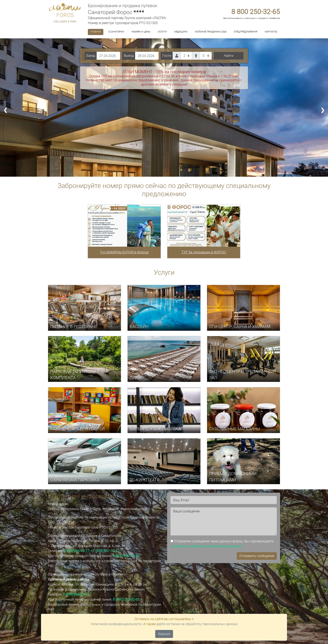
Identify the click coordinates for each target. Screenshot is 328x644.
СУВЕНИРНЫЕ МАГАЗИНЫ (235, 429)
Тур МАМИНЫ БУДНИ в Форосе (124, 252)
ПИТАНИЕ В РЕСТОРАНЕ (73, 327)
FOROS (65, 15)
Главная (95, 32)
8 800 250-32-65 (256, 12)
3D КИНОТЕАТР (145, 480)
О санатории (116, 32)
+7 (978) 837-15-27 (105, 551)
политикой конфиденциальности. (117, 624)
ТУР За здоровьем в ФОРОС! (204, 252)
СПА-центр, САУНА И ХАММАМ (240, 327)
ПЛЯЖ (136, 378)
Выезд (129, 56)
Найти (229, 56)
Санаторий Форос (116, 12)
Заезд (91, 56)
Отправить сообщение (257, 556)
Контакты (271, 32)
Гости (167, 56)
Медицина (181, 32)
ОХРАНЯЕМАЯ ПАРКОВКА (75, 480)
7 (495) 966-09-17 (76, 551)
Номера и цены (141, 32)
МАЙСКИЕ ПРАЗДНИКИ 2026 (211, 32)
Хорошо (164, 634)
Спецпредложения (246, 32)
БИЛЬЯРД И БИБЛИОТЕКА (155, 429)
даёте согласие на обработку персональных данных (197, 624)
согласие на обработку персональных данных (206, 546)
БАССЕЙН (139, 327)
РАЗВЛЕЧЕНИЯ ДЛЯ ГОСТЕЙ (77, 429)
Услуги (162, 32)
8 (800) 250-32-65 (126, 556)
